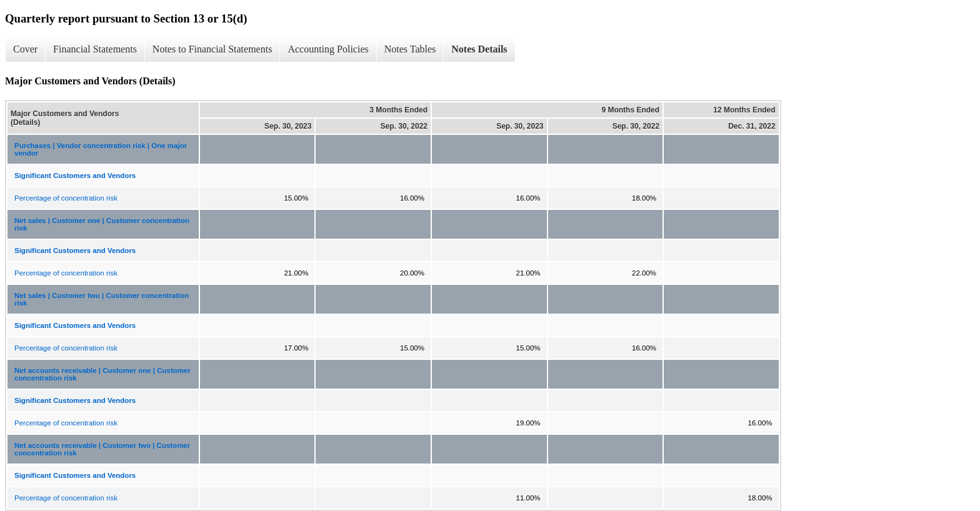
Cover (25, 49)
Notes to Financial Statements (212, 49)
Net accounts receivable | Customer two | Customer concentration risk (102, 449)
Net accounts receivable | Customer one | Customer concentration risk (102, 374)
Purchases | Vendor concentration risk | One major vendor (101, 149)
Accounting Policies (328, 49)
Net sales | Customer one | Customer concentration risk (102, 224)
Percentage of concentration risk (66, 198)
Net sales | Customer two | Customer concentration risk (102, 299)
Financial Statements (95, 49)
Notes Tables (410, 49)
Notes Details (479, 49)
